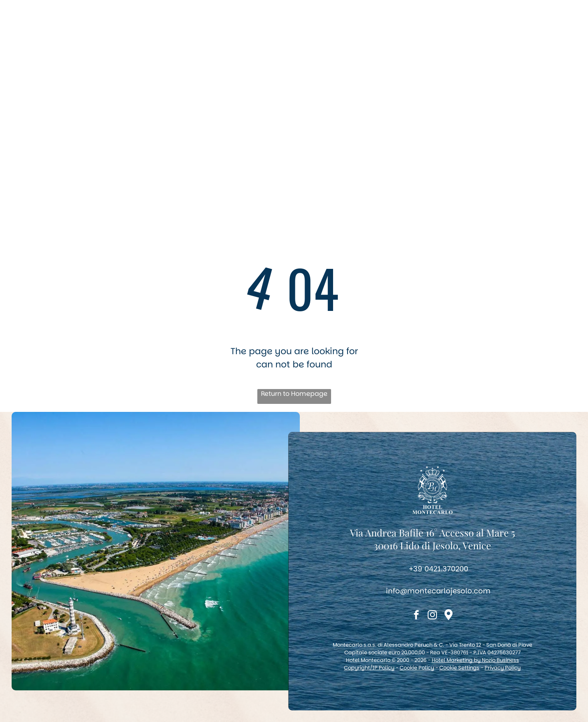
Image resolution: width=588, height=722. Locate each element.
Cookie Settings (459, 668)
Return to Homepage (294, 394)
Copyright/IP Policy (369, 668)
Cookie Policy (417, 668)
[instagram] (432, 616)
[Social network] (448, 616)
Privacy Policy (503, 668)
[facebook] (416, 616)
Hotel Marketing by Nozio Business (475, 660)
